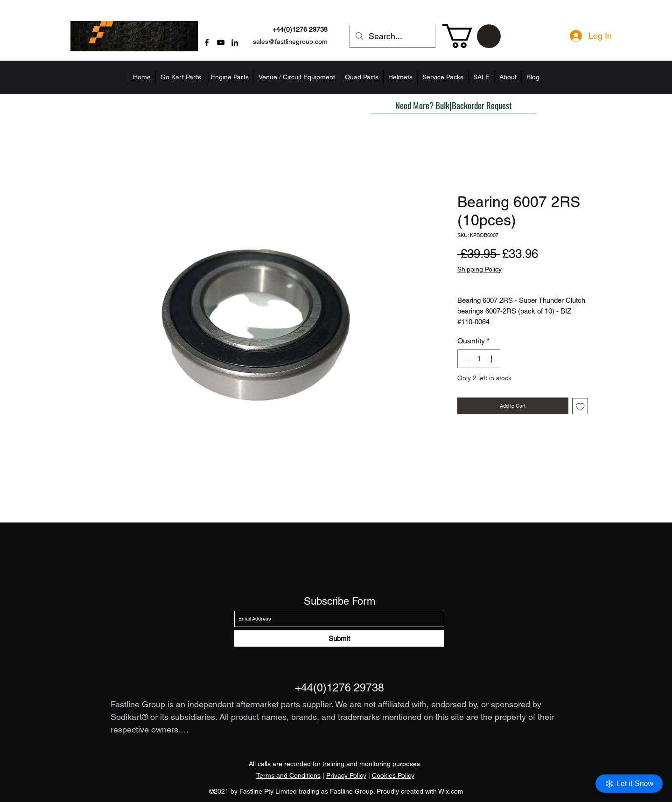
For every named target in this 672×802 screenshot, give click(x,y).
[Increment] (492, 359)
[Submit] (339, 638)
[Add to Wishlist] (580, 406)
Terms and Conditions (288, 775)
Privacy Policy (346, 775)
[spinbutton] (479, 359)
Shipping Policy (479, 269)
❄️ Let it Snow (629, 784)
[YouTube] (221, 42)
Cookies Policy (393, 775)
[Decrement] (465, 359)
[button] (472, 36)
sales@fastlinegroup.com (290, 42)
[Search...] (392, 36)
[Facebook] (207, 42)
